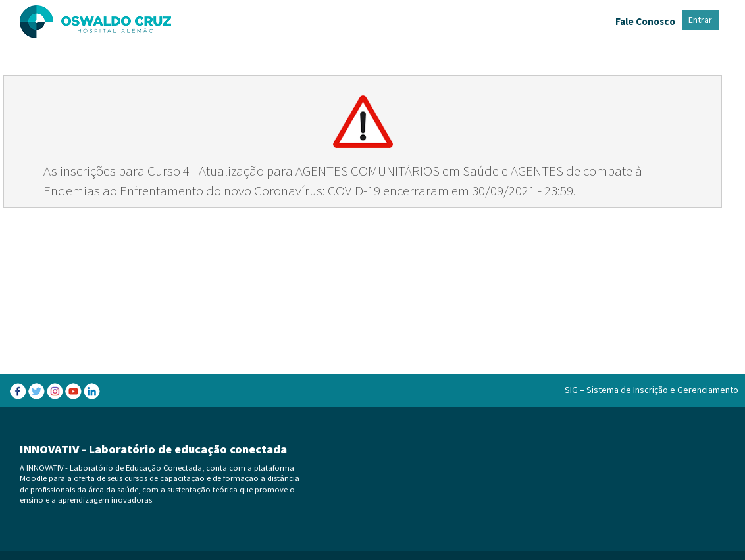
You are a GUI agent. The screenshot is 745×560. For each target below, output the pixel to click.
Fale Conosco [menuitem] (645, 21)
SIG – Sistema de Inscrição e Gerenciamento (652, 390)
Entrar (700, 20)
